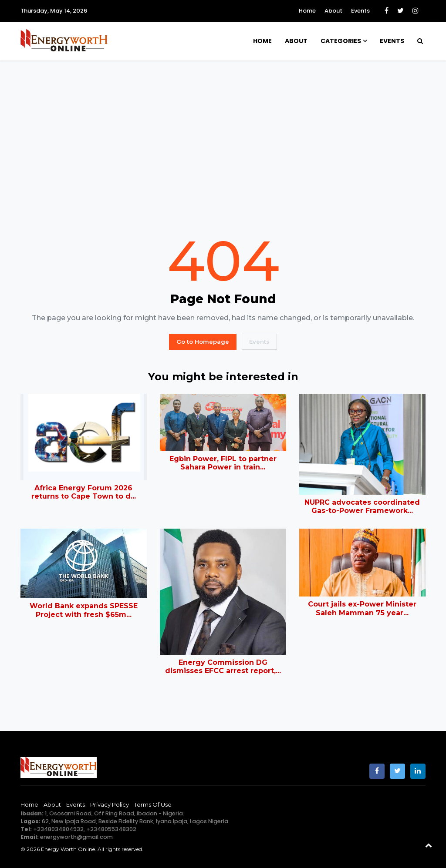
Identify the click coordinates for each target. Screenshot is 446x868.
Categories (341, 41)
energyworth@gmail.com (76, 837)
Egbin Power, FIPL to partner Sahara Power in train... (223, 463)
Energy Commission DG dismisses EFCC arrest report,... (223, 667)
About (333, 11)
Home (307, 11)
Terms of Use (153, 804)
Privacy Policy (110, 804)
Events (360, 11)
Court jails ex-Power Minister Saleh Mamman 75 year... (362, 608)
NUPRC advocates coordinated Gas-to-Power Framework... (362, 506)
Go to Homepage (203, 342)
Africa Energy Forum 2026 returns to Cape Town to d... (84, 492)
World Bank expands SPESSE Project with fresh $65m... (84, 610)
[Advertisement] (223, 147)
